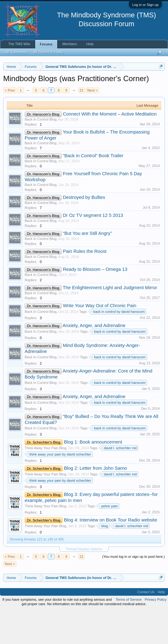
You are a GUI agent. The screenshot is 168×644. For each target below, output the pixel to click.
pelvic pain (109, 539)
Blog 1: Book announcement (93, 475)
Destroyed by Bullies (84, 230)
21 (81, 123)
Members (70, 44)
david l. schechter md (119, 481)
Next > (92, 123)
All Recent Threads (48, 52)
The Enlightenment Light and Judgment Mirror (110, 320)
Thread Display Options (84, 582)
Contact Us (146, 625)
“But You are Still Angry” (87, 266)
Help (90, 44)
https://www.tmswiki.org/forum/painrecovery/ (61, 96)
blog (104, 559)
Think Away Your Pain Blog (45, 481)
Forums (46, 44)
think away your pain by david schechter (59, 487)
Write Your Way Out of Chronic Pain (100, 338)
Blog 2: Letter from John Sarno (96, 501)
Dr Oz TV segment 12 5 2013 (93, 248)
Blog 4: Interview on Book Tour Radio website (111, 553)
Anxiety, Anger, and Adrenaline (94, 358)
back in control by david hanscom (118, 344)
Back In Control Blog (40, 152)
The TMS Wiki (19, 44)
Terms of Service (129, 633)
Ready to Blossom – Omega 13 (95, 302)
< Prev (10, 123)
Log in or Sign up (145, 5)
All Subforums (16, 52)
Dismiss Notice (160, 81)
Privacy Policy (156, 633)
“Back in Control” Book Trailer (93, 188)
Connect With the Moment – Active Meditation (110, 147)
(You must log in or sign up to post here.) (134, 589)
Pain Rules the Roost (85, 284)
